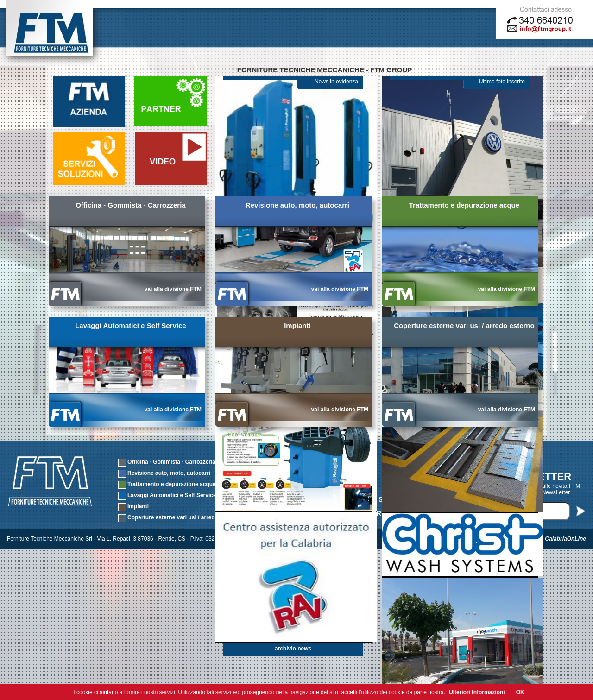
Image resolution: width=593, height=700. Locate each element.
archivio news (293, 649)
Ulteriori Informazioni (477, 692)
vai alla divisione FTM (173, 289)
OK (520, 692)
